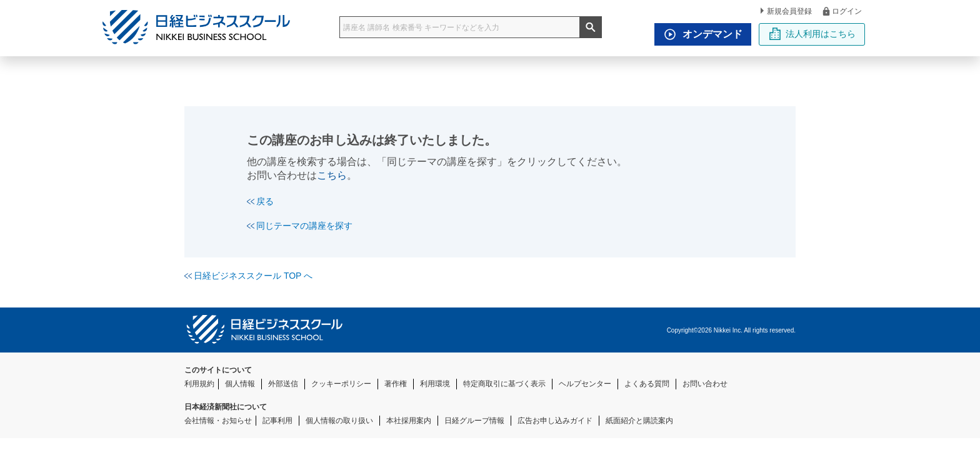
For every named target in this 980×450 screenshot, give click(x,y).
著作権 (396, 384)
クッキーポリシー (341, 384)
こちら (332, 175)
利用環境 (435, 384)
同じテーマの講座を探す (300, 226)
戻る (260, 201)
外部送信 (283, 384)
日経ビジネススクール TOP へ (248, 276)
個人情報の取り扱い (339, 421)
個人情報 (240, 384)
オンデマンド (700, 34)
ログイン (842, 11)
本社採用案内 (409, 421)
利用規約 (199, 384)
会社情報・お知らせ (218, 421)
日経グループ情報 (474, 421)
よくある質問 (647, 384)
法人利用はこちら (812, 34)
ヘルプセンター (585, 384)
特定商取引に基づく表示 (504, 384)
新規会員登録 (786, 11)
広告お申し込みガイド (555, 421)
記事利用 (277, 421)
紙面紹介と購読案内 (639, 421)
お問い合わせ (705, 384)
